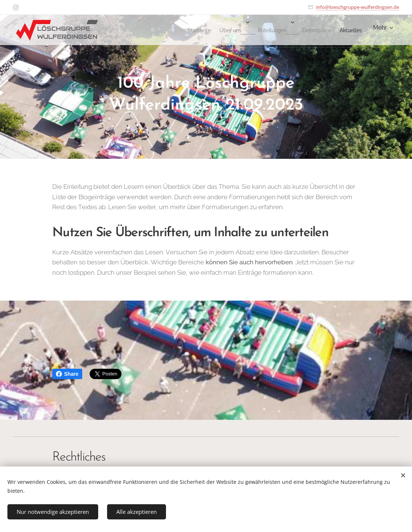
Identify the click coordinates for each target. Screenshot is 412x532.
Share (67, 374)
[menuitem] (168, 30)
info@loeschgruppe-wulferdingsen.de (358, 7)
